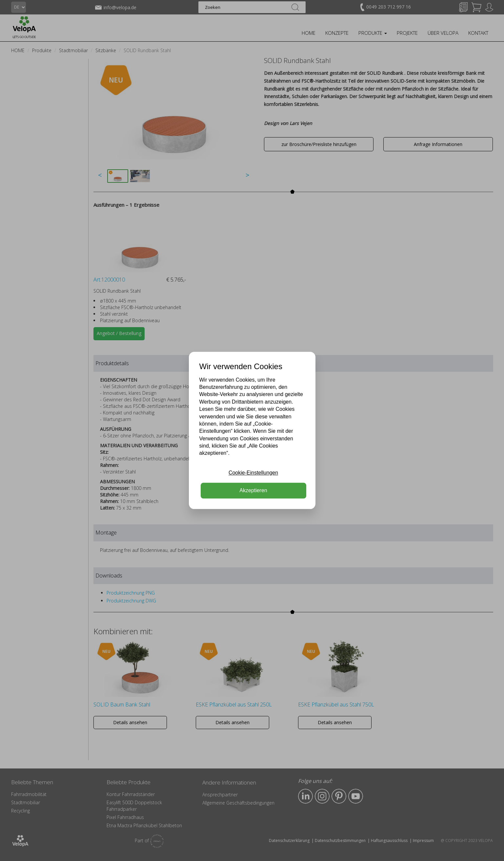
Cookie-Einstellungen (253, 473)
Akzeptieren (253, 491)
